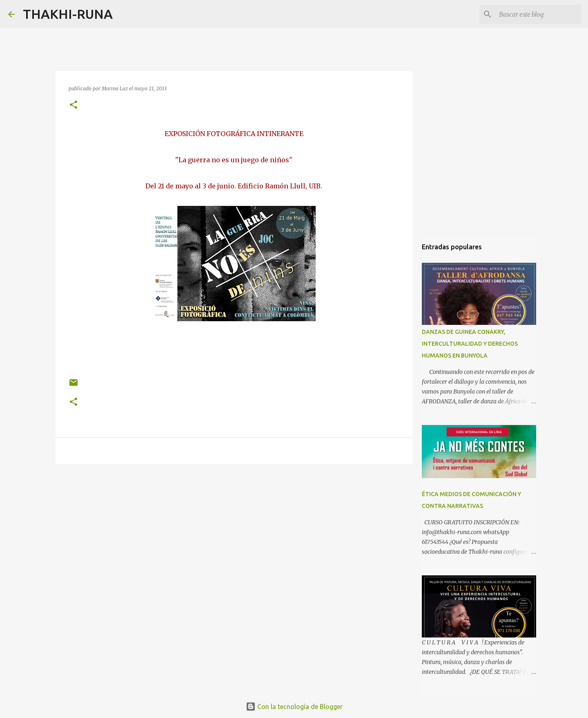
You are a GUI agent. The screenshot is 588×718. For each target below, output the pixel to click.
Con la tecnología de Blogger (294, 707)
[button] (73, 105)
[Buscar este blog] (539, 14)
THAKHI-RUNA (68, 14)
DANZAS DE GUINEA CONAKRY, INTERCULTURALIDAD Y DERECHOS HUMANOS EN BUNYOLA (470, 344)
